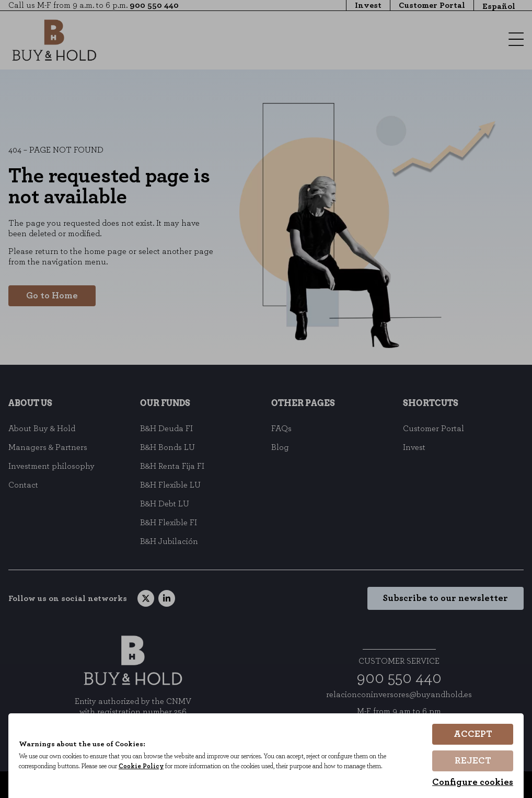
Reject (473, 761)
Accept (473, 735)
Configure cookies (473, 782)
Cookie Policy (146, 768)
